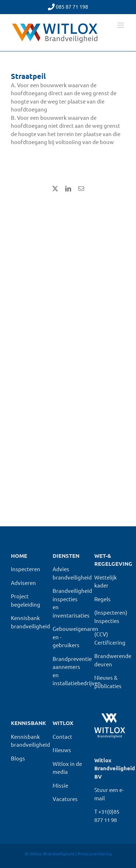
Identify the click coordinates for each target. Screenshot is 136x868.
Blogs (18, 758)
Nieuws (62, 750)
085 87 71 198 (72, 7)
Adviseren (23, 583)
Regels (102, 599)
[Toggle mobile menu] (121, 25)
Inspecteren (26, 569)
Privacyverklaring (95, 854)
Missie (60, 785)
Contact (62, 736)
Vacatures (65, 799)
